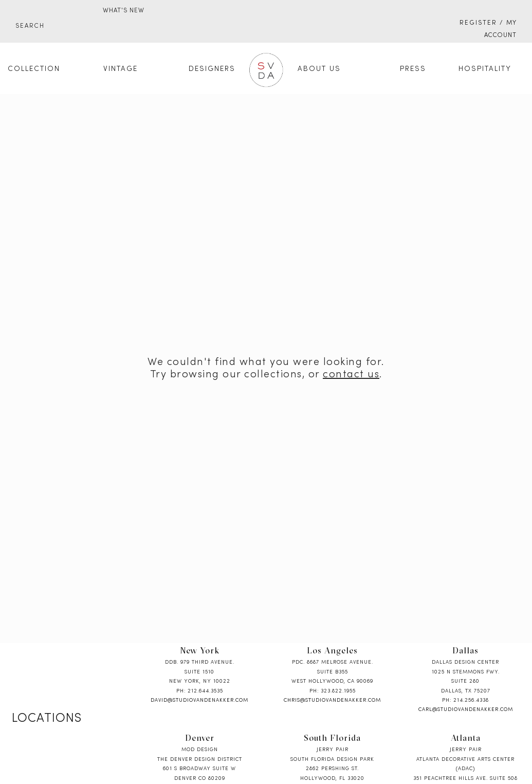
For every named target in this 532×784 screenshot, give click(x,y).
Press (413, 69)
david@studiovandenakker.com (199, 700)
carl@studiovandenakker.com (466, 710)
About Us (319, 69)
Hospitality (485, 69)
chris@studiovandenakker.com (332, 700)
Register (478, 23)
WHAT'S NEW (124, 11)
